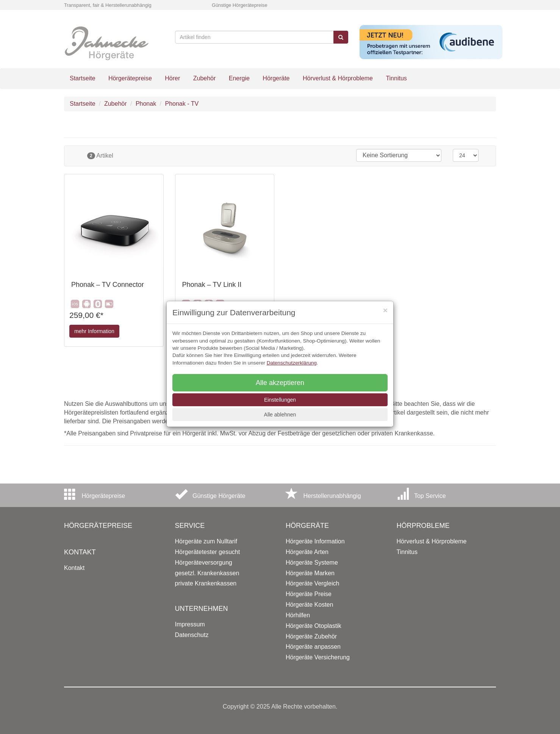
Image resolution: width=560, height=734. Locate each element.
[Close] (385, 310)
